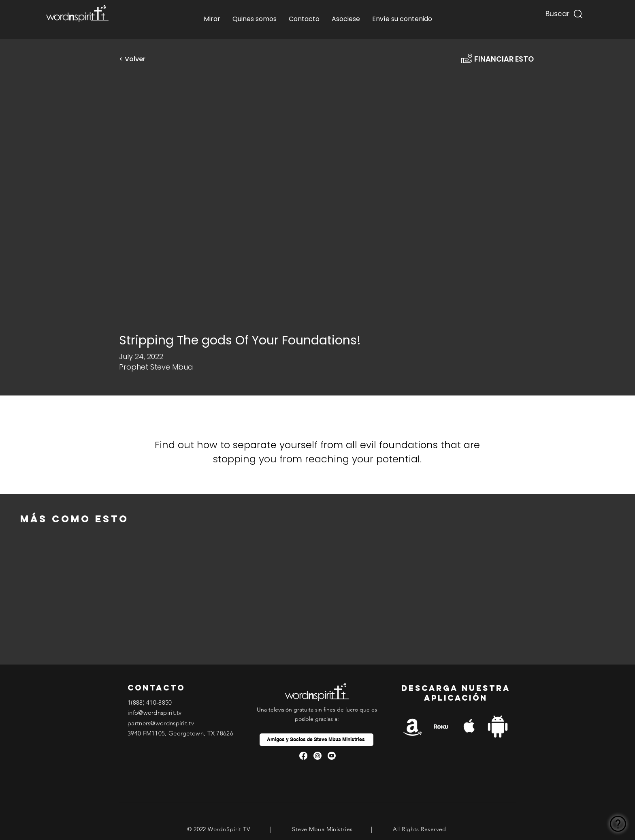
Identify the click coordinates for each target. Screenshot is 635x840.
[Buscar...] (556, 12)
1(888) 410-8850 (150, 702)
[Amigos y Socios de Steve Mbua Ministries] (316, 740)
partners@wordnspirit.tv (161, 723)
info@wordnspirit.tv (155, 713)
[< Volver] (135, 59)
